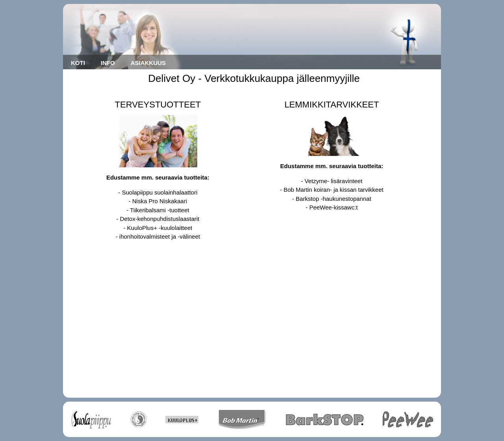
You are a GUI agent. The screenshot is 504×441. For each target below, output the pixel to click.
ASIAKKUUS (148, 63)
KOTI (78, 63)
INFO (108, 63)
